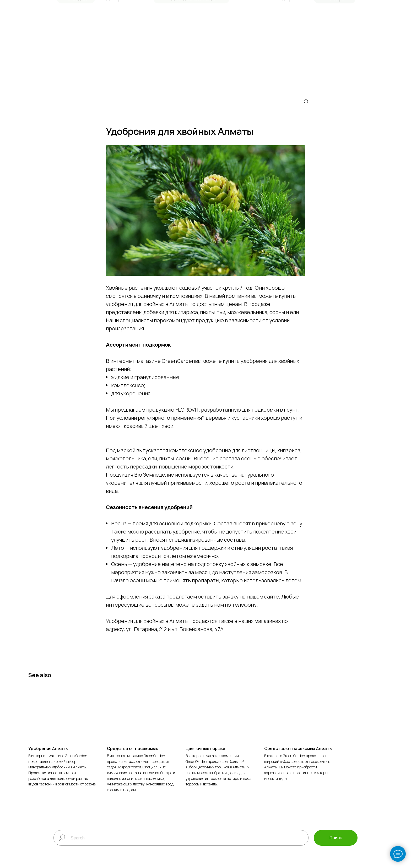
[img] (306, 104)
